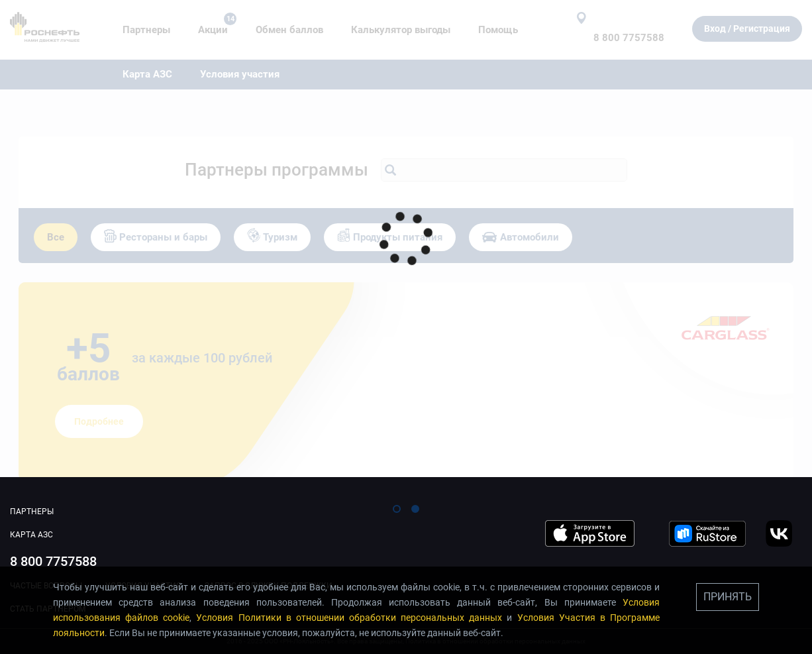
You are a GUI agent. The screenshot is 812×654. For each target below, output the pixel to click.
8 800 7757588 (53, 561)
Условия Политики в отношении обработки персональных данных (349, 618)
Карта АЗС (31, 535)
